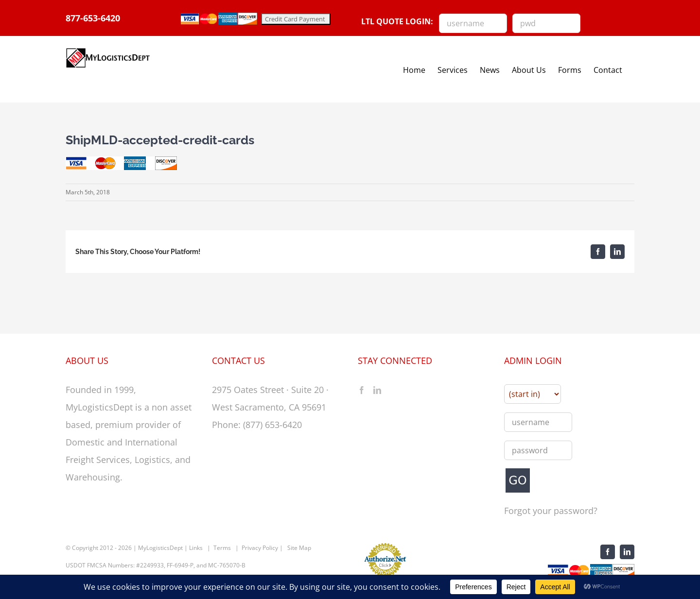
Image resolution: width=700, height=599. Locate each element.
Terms (222, 553)
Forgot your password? (551, 516)
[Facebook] (362, 395)
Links (196, 553)
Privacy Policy (260, 553)
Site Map (299, 553)
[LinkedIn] (377, 395)
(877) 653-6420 (272, 429)
